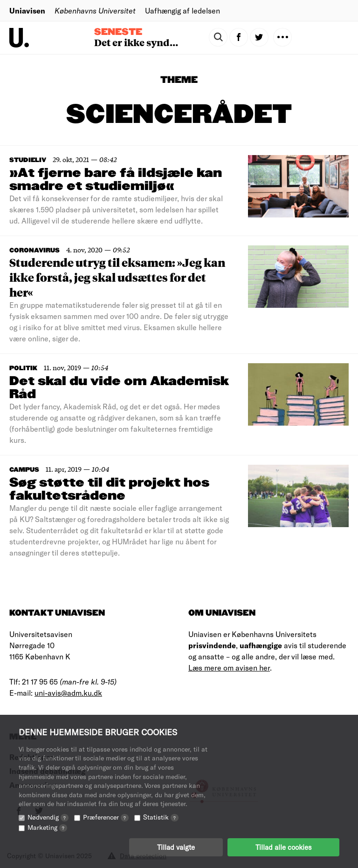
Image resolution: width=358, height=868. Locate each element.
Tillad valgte (176, 847)
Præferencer (106, 817)
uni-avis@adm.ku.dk (68, 693)
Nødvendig (48, 817)
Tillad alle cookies (283, 847)
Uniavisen (27, 10)
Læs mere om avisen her (229, 668)
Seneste (118, 32)
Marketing (47, 827)
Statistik (161, 817)
